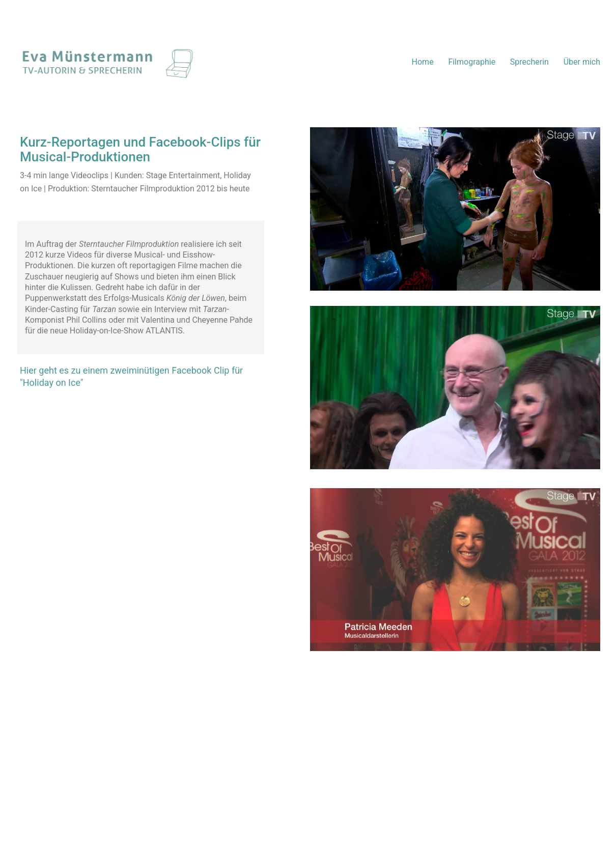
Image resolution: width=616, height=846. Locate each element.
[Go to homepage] (108, 62)
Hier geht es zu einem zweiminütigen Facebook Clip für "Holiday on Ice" (131, 376)
